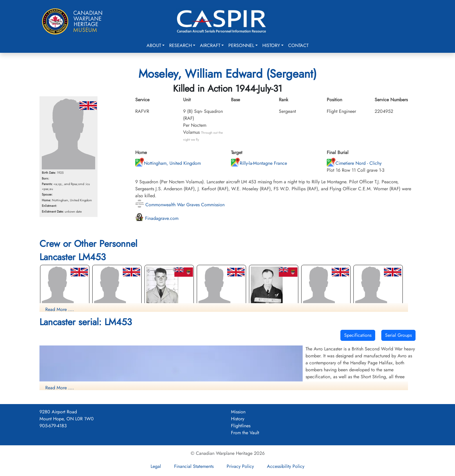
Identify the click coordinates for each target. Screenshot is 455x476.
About (154, 45)
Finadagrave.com (157, 218)
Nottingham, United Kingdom (168, 163)
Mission (238, 412)
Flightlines (241, 426)
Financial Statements (194, 466)
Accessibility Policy (286, 466)
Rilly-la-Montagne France (259, 163)
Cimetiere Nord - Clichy (354, 163)
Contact (298, 45)
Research (180, 45)
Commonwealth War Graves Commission (180, 205)
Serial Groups (398, 335)
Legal (156, 466)
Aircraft (210, 45)
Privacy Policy (240, 466)
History (271, 45)
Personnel (241, 45)
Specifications (358, 335)
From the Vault (245, 433)
